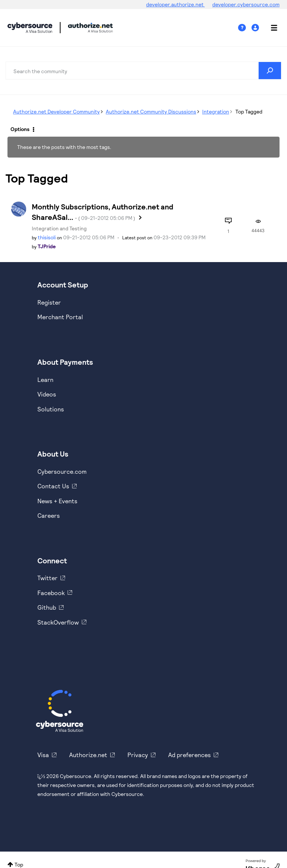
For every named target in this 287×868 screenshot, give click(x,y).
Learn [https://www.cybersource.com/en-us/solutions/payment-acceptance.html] (45, 379)
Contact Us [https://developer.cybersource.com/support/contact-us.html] (53, 486)
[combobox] (143, 71)
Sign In (256, 28)
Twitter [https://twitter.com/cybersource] (47, 578)
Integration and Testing (59, 228)
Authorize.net (88, 755)
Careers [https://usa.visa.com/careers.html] (49, 515)
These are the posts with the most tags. (64, 147)
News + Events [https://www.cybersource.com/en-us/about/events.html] (57, 501)
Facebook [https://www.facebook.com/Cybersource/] (51, 593)
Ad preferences (189, 755)
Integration (216, 111)
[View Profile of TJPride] (47, 246)
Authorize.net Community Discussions (151, 111)
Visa (43, 755)
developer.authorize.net (175, 4)
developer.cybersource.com (246, 4)
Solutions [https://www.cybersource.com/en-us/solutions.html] (51, 409)
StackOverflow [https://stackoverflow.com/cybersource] (58, 622)
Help (245, 28)
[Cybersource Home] (60, 711)
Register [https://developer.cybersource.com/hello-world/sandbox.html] (49, 302)
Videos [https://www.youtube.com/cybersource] (47, 394)
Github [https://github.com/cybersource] (47, 607)
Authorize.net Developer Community (56, 111)
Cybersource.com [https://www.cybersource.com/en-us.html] (62, 471)
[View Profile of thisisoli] (47, 237)
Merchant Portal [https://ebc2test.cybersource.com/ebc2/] (60, 317)
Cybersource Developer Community (30, 28)
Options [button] (20, 129)
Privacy (138, 755)
